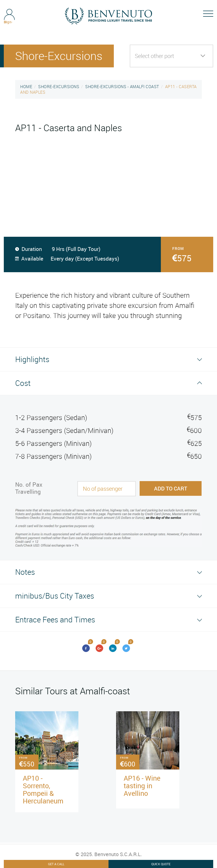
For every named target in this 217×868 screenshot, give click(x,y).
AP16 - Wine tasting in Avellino (142, 786)
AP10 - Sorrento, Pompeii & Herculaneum (43, 789)
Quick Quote (161, 864)
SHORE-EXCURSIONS (59, 87)
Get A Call (56, 864)
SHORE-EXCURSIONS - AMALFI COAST (122, 87)
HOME (26, 87)
